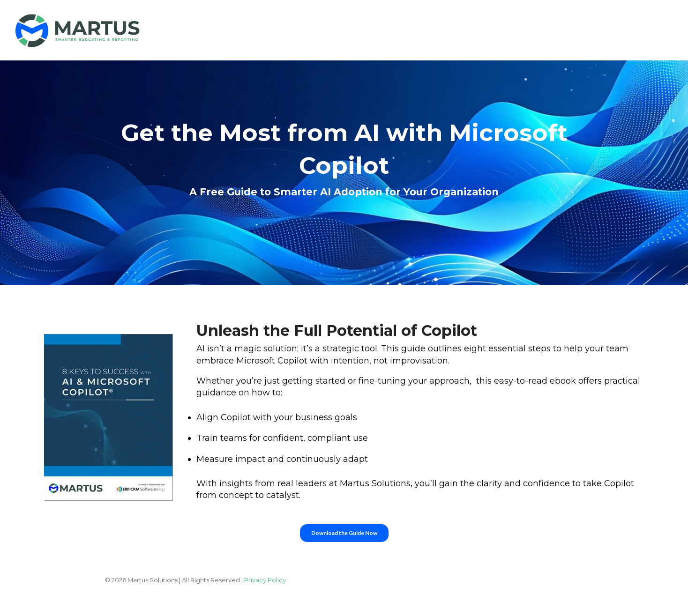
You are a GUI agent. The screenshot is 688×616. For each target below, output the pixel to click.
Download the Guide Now (344, 533)
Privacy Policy (265, 580)
